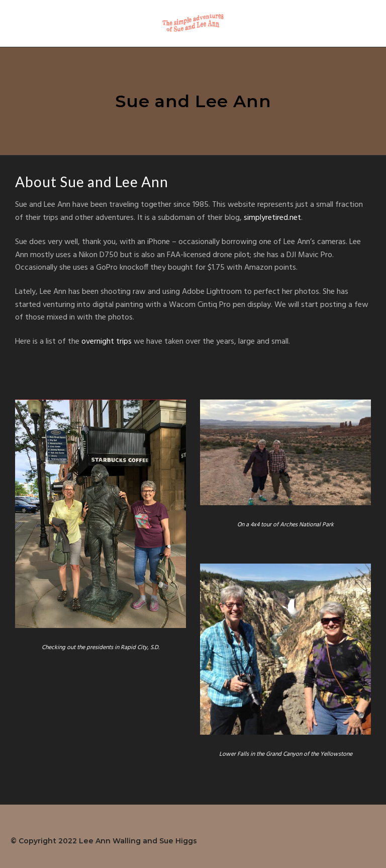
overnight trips (107, 342)
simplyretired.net (272, 218)
